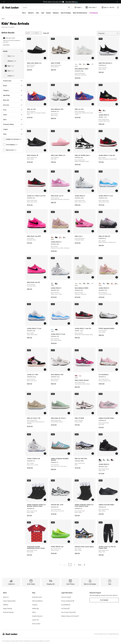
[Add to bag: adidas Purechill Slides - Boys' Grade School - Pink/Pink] (117, 413)
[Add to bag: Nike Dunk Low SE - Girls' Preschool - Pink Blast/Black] (45, 277)
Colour (13, 115)
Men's (24, 13)
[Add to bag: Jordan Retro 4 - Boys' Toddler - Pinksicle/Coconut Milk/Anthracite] (69, 231)
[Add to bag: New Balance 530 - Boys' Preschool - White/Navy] (69, 370)
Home (3, 19)
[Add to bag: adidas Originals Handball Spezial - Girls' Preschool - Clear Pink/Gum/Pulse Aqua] (69, 454)
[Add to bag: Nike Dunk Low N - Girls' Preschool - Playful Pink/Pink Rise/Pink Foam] (69, 191)
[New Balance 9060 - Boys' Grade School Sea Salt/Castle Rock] (84, 64)
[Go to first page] (60, 565)
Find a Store (6, 45)
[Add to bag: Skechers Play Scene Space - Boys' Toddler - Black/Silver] (93, 542)
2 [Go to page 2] (75, 565)
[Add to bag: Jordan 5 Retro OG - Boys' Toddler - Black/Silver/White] (45, 454)
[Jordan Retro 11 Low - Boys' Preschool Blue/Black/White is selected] (52, 330)
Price (13, 110)
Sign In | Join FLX (108, 7)
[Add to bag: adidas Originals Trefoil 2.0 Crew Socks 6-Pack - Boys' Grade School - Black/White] (93, 500)
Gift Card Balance (37, 601)
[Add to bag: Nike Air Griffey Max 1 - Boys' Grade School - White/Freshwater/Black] (93, 150)
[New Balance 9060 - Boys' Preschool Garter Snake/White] (84, 284)
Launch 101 (35, 620)
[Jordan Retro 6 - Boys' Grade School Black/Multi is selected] (100, 460)
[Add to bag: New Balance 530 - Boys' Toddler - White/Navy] (69, 104)
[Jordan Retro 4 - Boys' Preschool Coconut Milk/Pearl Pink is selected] (100, 284)
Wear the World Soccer (80, 13)
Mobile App (35, 608)
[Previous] (4, 2)
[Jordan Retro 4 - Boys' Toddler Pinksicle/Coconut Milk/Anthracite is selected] (52, 237)
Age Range (13, 95)
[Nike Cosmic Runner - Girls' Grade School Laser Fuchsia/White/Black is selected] (76, 376)
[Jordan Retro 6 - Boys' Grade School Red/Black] (112, 460)
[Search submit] (69, 7)
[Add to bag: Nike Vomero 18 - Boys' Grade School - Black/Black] (45, 150)
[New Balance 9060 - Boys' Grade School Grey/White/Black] (80, 64)
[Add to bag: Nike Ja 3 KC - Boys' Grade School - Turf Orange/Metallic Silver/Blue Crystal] (93, 104)
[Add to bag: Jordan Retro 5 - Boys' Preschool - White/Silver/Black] (69, 277)
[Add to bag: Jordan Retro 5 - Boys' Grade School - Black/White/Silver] (93, 191)
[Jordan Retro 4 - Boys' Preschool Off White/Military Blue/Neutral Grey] (104, 284)
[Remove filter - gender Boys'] (29, 33)
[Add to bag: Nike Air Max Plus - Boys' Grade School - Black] (93, 454)
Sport (13, 119)
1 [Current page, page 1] (70, 565)
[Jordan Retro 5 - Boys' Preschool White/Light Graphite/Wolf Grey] (56, 284)
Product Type (13, 81)
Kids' (38, 13)
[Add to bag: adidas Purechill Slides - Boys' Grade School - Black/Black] (117, 500)
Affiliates (6, 605)
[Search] (46, 7)
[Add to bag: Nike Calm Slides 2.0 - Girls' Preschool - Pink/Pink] (69, 150)
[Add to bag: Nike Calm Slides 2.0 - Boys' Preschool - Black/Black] (45, 58)
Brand (13, 86)
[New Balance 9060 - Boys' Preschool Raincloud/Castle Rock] (88, 284)
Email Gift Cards (37, 597)
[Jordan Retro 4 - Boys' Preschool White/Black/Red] (116, 284)
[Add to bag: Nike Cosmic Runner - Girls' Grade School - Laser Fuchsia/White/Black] (93, 370)
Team (13, 134)
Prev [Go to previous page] (65, 565)
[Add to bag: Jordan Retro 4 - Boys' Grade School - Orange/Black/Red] (117, 104)
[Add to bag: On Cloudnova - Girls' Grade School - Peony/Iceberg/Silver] (117, 370)
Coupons (35, 605)
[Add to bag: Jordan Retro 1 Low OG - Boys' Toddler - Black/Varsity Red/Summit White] (117, 150)
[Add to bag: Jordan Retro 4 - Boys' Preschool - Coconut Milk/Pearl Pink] (117, 277)
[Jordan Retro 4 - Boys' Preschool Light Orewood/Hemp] (108, 284)
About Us (6, 597)
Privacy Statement (68, 601)
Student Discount (37, 616)
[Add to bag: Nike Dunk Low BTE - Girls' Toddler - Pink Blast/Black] (45, 231)
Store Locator (36, 624)
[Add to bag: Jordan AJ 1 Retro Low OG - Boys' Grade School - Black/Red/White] (45, 191)
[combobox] (46, 7)
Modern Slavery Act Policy (70, 616)
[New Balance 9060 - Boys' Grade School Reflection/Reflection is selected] (76, 64)
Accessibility (66, 605)
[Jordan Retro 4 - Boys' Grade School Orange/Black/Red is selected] (100, 110)
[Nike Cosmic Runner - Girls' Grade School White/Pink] (80, 376)
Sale (43, 13)
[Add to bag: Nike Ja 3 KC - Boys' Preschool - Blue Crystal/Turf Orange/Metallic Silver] (45, 104)
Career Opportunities (9, 601)
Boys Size (13, 100)
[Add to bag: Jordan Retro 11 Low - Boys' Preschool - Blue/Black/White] (69, 323)
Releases (56, 13)
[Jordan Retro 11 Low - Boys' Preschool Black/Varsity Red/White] (56, 330)
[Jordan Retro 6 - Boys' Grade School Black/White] (104, 460)
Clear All (46, 33)
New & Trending (66, 13)
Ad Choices (65, 608)
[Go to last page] (84, 565)
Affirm (34, 612)
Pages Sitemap (8, 608)
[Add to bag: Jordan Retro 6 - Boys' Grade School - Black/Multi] (117, 454)
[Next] (117, 2)
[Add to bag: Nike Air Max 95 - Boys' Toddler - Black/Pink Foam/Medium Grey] (117, 231)
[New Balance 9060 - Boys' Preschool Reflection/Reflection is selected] (76, 284)
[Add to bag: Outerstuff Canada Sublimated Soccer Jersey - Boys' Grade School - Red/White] (45, 542)
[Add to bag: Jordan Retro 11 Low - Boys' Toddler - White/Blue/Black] (45, 323)
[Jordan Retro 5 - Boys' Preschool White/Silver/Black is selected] (52, 284)
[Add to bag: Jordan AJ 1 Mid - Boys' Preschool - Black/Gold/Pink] (45, 370)
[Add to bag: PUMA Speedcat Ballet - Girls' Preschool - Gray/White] (117, 323)
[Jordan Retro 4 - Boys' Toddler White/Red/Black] (64, 237)
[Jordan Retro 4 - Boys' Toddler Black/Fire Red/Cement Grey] (56, 237)
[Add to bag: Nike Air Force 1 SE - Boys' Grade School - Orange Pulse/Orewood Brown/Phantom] (45, 413)
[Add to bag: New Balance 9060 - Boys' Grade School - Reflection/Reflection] (93, 58)
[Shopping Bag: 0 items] (118, 7)
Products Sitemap (8, 612)
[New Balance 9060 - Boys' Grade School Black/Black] (88, 64)
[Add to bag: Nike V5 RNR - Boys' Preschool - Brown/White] (93, 413)
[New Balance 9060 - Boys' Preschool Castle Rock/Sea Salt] (80, 284)
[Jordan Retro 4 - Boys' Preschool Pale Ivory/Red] (112, 284)
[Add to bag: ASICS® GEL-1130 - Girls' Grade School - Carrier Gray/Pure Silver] (69, 500)
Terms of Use (66, 597)
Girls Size (13, 105)
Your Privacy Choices (68, 612)
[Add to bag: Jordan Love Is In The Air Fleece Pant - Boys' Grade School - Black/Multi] (117, 542)
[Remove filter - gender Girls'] (38, 33)
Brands (48, 13)
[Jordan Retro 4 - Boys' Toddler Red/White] (60, 237)
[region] (60, 2)
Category (13, 90)
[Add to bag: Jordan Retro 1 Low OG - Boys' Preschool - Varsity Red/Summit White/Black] (93, 323)
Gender (13, 51)
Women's (31, 13)
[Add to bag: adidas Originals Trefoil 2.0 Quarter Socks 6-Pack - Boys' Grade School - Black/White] (45, 500)
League (13, 129)
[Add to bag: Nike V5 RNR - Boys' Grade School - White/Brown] (69, 58)
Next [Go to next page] (80, 565)
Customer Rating (13, 124)
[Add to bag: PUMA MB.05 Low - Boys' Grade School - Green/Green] (69, 542)
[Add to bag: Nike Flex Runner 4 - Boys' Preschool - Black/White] (117, 58)
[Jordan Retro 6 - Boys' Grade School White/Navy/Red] (108, 460)
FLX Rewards (94, 13)
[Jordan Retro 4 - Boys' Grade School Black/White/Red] (104, 110)
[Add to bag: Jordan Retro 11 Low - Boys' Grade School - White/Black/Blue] (117, 191)
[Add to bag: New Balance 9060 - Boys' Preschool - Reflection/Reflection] (93, 277)
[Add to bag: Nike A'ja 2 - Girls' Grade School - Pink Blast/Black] (93, 231)
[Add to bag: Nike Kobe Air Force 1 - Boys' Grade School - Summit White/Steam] (69, 413)
